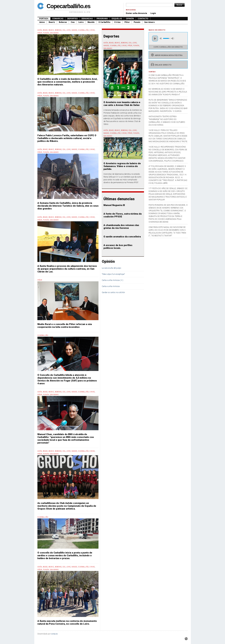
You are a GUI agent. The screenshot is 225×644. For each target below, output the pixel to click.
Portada (44, 19)
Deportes (72, 19)
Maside (91, 22)
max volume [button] (173, 38)
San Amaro (149, 22)
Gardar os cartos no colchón (113, 292)
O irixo (117, 22)
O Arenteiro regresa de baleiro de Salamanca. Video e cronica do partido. (122, 166)
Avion (42, 22)
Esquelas (117, 19)
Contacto (143, 19)
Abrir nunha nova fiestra (166, 55)
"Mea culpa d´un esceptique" (113, 274)
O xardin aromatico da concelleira (122, 237)
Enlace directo (161, 65)
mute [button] (161, 38)
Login (153, 13)
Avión (40, 30)
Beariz (52, 22)
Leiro (81, 22)
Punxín (137, 22)
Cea (73, 22)
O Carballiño (104, 22)
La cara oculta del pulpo (111, 268)
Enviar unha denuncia (136, 13)
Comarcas (58, 19)
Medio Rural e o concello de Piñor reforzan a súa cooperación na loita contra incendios (65, 326)
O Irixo (92, 30)
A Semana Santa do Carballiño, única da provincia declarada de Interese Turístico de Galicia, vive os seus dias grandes (68, 206)
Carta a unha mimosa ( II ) (112, 280)
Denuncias (87, 19)
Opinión (130, 19)
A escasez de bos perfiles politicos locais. (118, 247)
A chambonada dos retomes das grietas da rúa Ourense (121, 227)
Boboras (63, 22)
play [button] (155, 38)
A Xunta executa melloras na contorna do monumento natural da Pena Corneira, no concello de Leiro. (67, 622)
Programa (102, 19)
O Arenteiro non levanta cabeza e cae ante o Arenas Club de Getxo (122, 104)
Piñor (127, 22)
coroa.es (54, 634)
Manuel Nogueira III (114, 205)
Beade (45, 30)
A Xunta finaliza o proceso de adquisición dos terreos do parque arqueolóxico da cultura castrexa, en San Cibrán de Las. (67, 269)
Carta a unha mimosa (111, 286)
